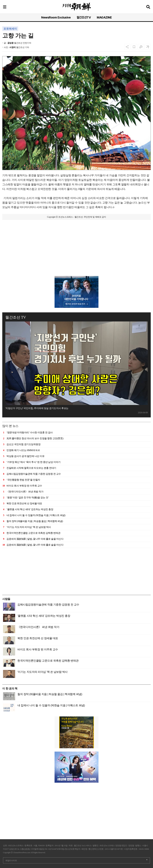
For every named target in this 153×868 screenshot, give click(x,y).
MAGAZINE (104, 17)
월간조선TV (84, 17)
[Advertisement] (76, 255)
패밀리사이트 (11, 860)
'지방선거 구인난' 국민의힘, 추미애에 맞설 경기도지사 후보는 (37, 408)
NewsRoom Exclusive (56, 17)
